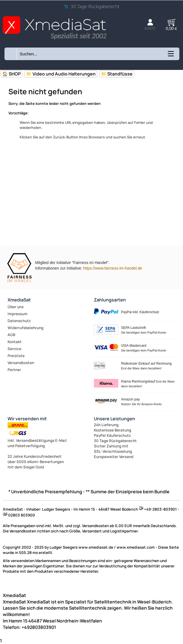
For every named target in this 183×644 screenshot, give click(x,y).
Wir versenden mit (27, 419)
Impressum (18, 314)
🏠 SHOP (11, 74)
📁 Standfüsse (117, 74)
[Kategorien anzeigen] (170, 56)
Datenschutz (19, 321)
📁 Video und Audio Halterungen (61, 74)
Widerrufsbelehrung (26, 328)
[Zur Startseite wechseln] (55, 38)
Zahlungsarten (110, 300)
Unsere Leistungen (114, 419)
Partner (14, 370)
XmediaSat (19, 300)
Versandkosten (21, 363)
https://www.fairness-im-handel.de (113, 268)
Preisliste (16, 356)
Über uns (16, 307)
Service (14, 349)
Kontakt (15, 342)
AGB (11, 335)
